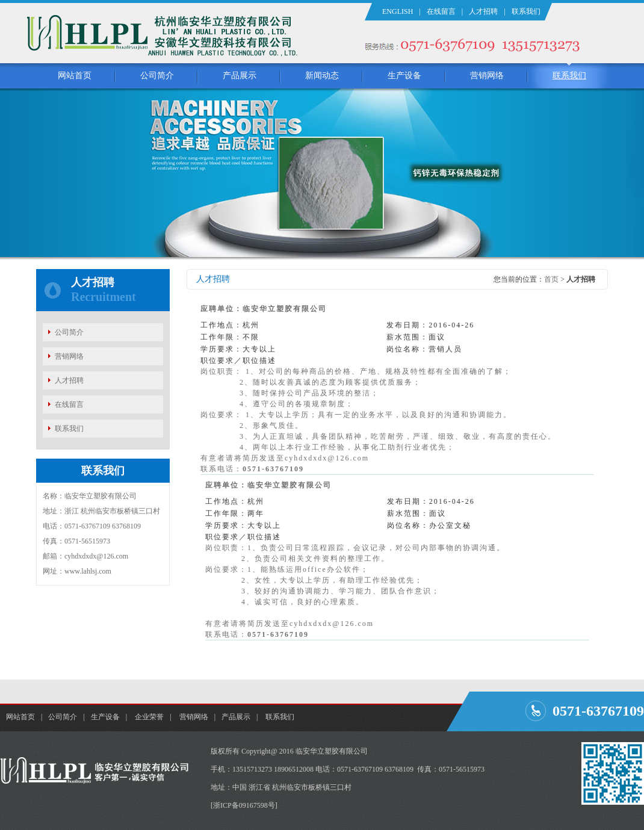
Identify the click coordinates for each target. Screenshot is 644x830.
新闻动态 (322, 76)
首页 (551, 279)
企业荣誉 (149, 717)
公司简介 (157, 76)
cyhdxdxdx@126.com (327, 458)
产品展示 (240, 76)
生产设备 (404, 76)
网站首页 (75, 76)
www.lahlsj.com (88, 571)
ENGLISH (398, 11)
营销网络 (487, 76)
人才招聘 (483, 11)
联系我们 (526, 11)
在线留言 (441, 11)
